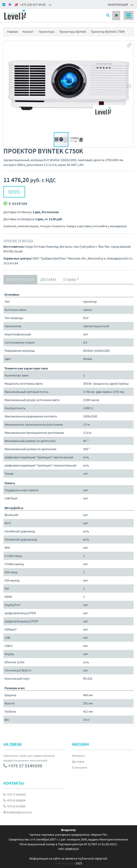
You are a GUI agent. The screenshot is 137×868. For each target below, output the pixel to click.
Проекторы (47, 32)
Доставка (49, 279)
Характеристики (20, 279)
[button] (129, 45)
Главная (12, 32)
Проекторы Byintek (73, 32)
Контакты (78, 756)
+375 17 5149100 (14, 794)
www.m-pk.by (64, 863)
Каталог (28, 32)
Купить (14, 192)
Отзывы (71, 279)
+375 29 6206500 (14, 800)
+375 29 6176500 (14, 806)
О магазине (79, 767)
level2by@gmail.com (18, 812)
